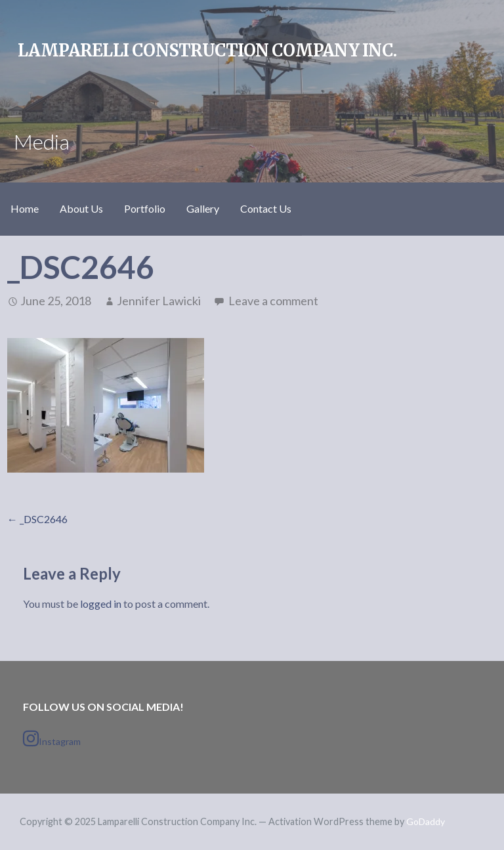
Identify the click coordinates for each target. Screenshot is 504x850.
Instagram (52, 738)
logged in (101, 604)
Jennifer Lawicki (159, 301)
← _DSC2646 (37, 519)
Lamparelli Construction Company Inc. (207, 51)
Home (25, 208)
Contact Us (266, 208)
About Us (81, 208)
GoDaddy (426, 821)
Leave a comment (273, 301)
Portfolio (145, 208)
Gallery (203, 208)
